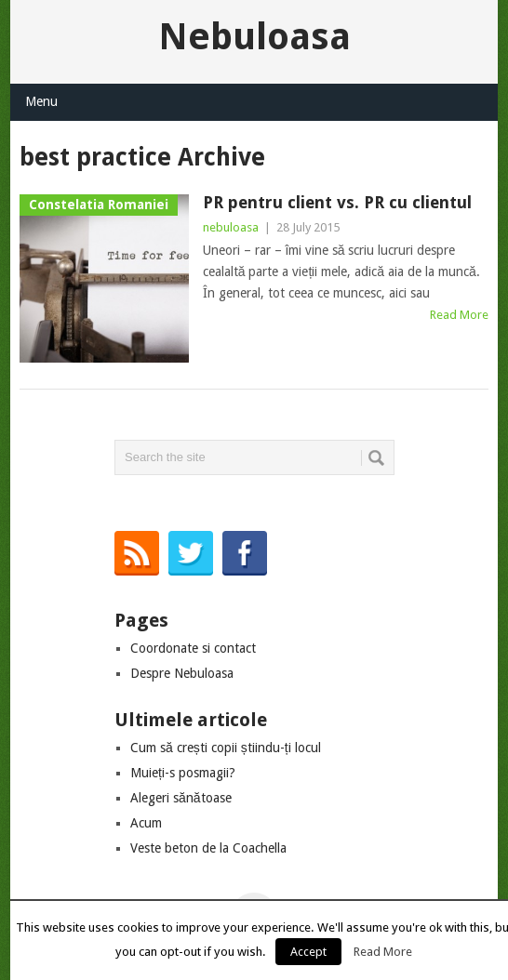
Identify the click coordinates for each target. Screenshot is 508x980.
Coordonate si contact (193, 648)
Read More (459, 315)
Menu (41, 101)
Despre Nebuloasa (182, 673)
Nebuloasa (254, 37)
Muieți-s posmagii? (183, 773)
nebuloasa (231, 227)
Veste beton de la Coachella (208, 848)
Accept (308, 952)
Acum (146, 823)
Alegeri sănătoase (181, 798)
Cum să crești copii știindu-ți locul (226, 748)
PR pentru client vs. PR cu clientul (337, 202)
